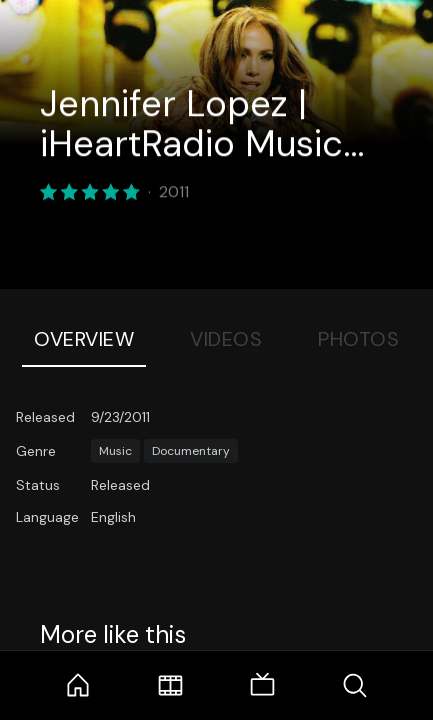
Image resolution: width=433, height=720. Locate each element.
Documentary (191, 451)
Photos (358, 339)
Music (115, 451)
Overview (84, 339)
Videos (226, 339)
